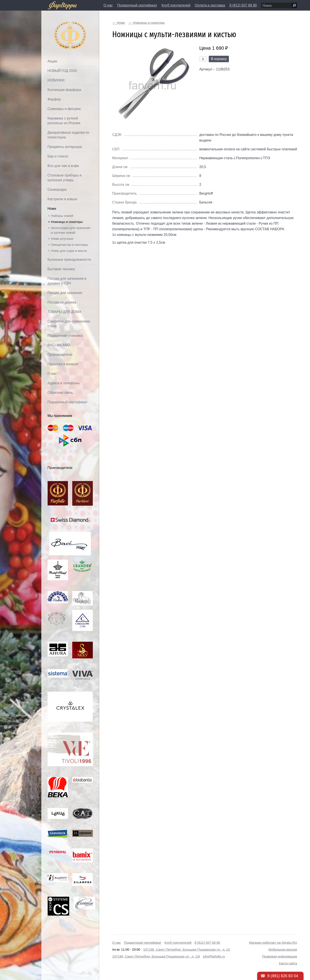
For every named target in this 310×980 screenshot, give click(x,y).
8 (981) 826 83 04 (283, 976)
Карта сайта (288, 963)
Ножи (52, 209)
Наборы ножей (62, 216)
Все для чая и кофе (63, 166)
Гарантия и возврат (63, 364)
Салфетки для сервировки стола (69, 324)
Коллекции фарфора (64, 90)
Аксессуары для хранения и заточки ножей (71, 230)
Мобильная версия (283, 949)
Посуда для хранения (65, 293)
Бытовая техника (61, 269)
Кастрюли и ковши (62, 199)
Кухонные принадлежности (69, 260)
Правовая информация (280, 956)
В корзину (219, 59)
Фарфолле (60, 25)
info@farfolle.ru (214, 956)
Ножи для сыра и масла (69, 251)
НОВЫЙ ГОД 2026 (62, 71)
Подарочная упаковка (65, 336)
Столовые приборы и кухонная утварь (65, 178)
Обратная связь (60, 393)
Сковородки (57, 190)
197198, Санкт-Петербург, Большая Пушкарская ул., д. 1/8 (156, 956)
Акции (52, 61)
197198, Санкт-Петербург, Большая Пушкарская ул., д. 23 (187, 949)
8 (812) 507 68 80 (243, 5)
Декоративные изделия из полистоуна (68, 135)
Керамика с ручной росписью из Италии (64, 121)
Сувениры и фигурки (64, 109)
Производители (60, 355)
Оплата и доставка (210, 5)
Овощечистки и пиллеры (70, 245)
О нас (108, 5)
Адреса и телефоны (64, 383)
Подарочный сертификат (137, 5)
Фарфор (54, 99)
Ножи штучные (62, 239)
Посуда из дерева (62, 302)
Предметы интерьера (65, 147)
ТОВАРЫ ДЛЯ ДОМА (64, 312)
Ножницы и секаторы (67, 222)
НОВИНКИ (56, 80)
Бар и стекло (58, 156)
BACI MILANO (59, 345)
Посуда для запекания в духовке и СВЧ (67, 281)
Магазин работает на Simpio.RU (273, 943)
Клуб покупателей (176, 5)
